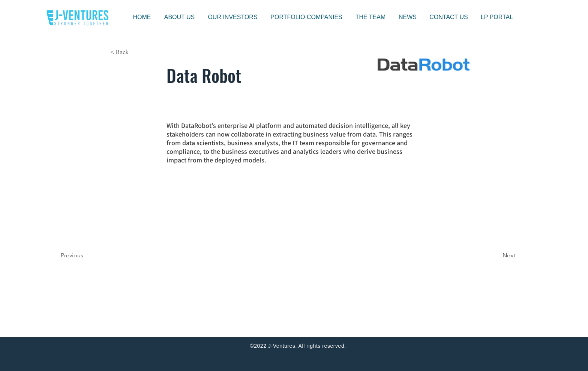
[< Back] (135, 52)
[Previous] (85, 255)
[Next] (496, 255)
